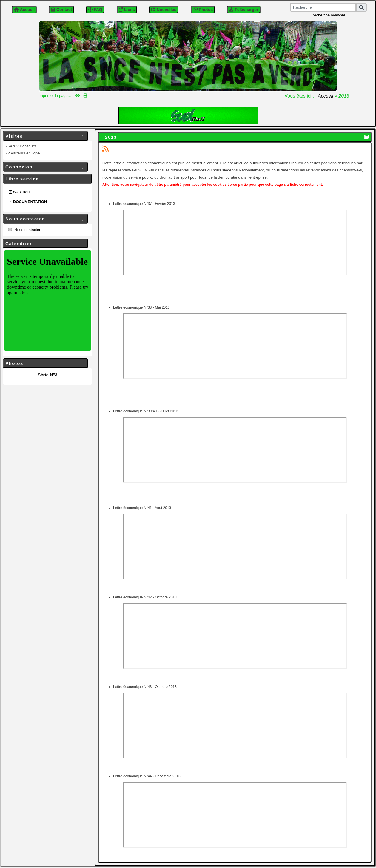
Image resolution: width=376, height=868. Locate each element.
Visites (46, 136)
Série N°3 (47, 375)
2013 (112, 137)
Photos (46, 364)
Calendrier (46, 244)
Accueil (326, 96)
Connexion (46, 167)
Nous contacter (46, 219)
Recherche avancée (328, 15)
